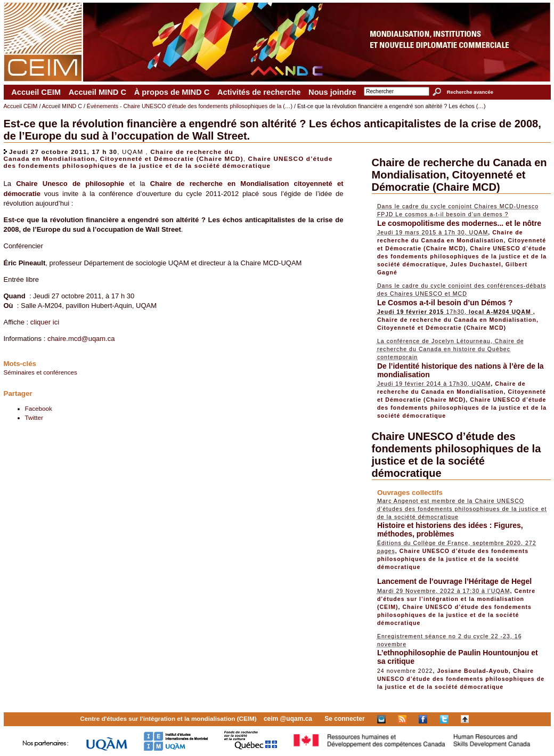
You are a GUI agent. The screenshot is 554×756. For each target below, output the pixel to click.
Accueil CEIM (36, 92)
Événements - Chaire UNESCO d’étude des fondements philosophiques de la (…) (190, 106)
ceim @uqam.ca (288, 719)
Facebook (39, 408)
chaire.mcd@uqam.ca (81, 339)
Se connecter (344, 719)
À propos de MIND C (172, 92)
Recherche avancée (470, 92)
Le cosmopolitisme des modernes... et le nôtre (459, 223)
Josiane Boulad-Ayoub (473, 671)
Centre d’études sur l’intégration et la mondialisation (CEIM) (456, 599)
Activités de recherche (259, 92)
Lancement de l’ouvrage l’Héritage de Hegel (454, 581)
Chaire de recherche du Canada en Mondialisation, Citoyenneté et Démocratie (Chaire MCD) (124, 155)
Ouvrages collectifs (410, 493)
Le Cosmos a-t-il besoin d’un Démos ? (445, 303)
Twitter (34, 417)
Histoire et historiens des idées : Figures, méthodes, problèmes (450, 530)
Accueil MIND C (97, 92)
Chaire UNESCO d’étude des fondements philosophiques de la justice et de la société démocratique (168, 162)
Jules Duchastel (476, 264)
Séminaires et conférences (40, 372)
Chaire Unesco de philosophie (70, 184)
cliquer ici (45, 322)
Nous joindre (332, 92)
